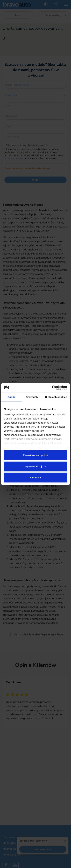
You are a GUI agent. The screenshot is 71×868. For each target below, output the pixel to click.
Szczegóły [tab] (32, 397)
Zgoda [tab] (12, 397)
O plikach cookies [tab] (56, 397)
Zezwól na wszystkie (35, 455)
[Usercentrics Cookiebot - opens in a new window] (52, 388)
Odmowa (35, 477)
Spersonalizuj (36, 466)
